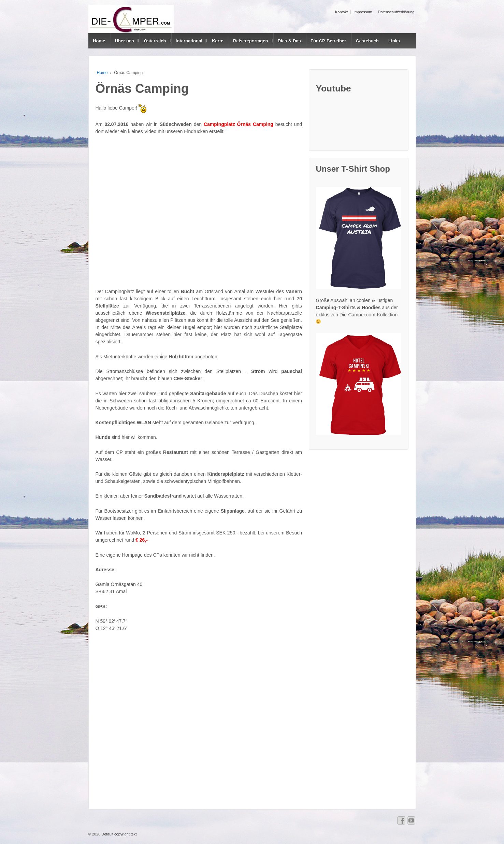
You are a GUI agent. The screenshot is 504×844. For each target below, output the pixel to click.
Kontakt (341, 12)
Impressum (363, 12)
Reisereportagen (251, 41)
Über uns (125, 41)
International (189, 41)
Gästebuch (367, 41)
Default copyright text (118, 834)
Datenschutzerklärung (396, 12)
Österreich (155, 41)
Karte (218, 41)
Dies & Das (289, 41)
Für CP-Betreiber (328, 41)
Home (99, 41)
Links (394, 41)
